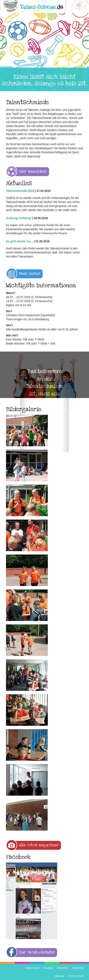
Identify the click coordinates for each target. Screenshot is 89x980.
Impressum (32, 968)
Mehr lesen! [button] (30, 274)
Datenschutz (76, 976)
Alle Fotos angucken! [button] (39, 845)
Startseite (78, 968)
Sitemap (59, 976)
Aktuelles (62, 968)
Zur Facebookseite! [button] (37, 952)
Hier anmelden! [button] (33, 172)
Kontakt (48, 968)
